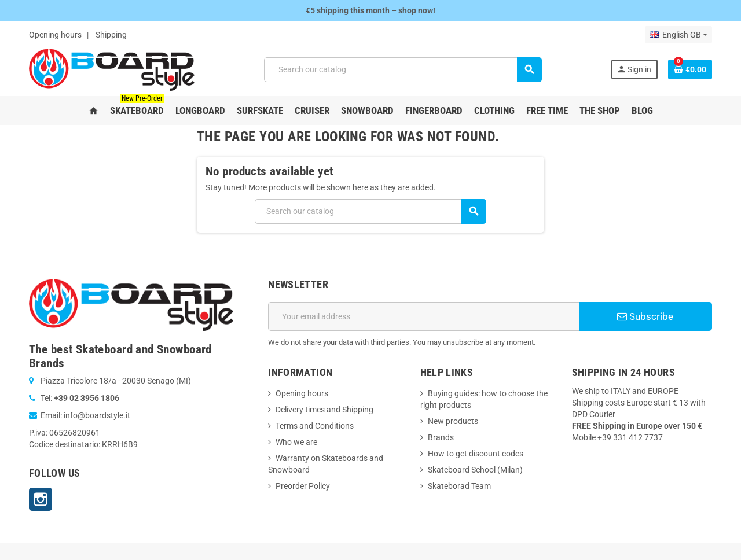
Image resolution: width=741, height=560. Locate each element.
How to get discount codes (476, 454)
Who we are (296, 442)
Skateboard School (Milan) (475, 470)
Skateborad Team (459, 486)
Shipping (111, 35)
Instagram (41, 499)
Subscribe (645, 316)
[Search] (403, 70)
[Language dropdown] (678, 35)
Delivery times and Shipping (324, 410)
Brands (441, 437)
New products (453, 421)
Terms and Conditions (315, 426)
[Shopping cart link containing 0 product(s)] (690, 69)
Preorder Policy (303, 486)
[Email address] (423, 316)
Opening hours (55, 35)
